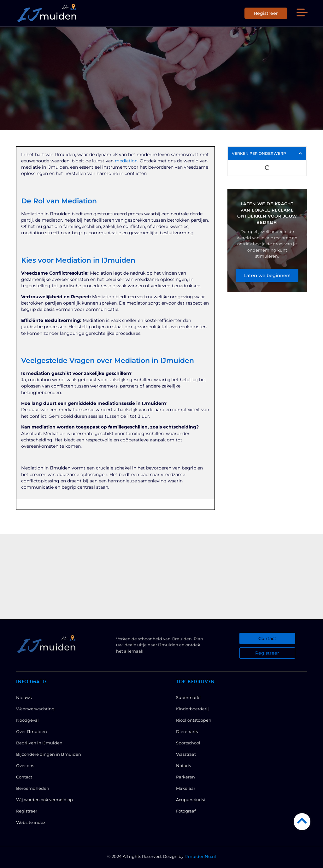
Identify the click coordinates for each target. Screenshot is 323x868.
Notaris (183, 766)
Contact (24, 777)
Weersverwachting (35, 709)
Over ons (25, 766)
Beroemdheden (33, 788)
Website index (31, 822)
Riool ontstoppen (194, 720)
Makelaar (186, 788)
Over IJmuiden (32, 731)
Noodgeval (27, 720)
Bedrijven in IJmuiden (39, 743)
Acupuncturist (191, 800)
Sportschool (188, 743)
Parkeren (185, 777)
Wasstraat (186, 754)
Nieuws (24, 697)
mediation (126, 161)
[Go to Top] (302, 821)
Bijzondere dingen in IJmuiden (49, 754)
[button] (302, 13)
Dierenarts (187, 731)
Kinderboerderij (192, 709)
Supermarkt (188, 697)
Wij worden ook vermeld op (44, 800)
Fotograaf (186, 811)
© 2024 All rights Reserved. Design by (162, 856)
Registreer (27, 811)
